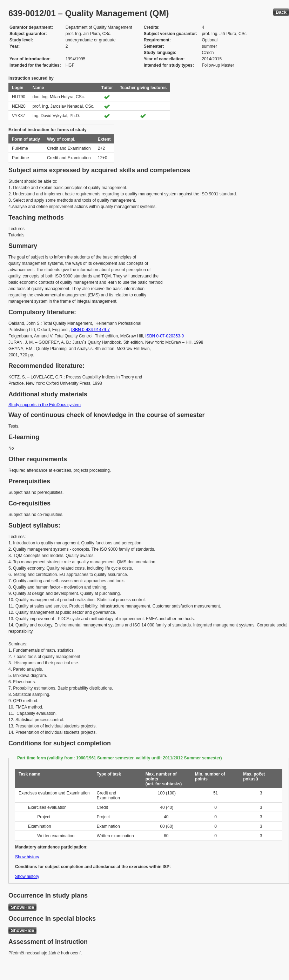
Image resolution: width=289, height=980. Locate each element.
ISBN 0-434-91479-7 (90, 330)
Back (281, 12)
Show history (27, 857)
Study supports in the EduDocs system (45, 405)
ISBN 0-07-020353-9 (164, 336)
